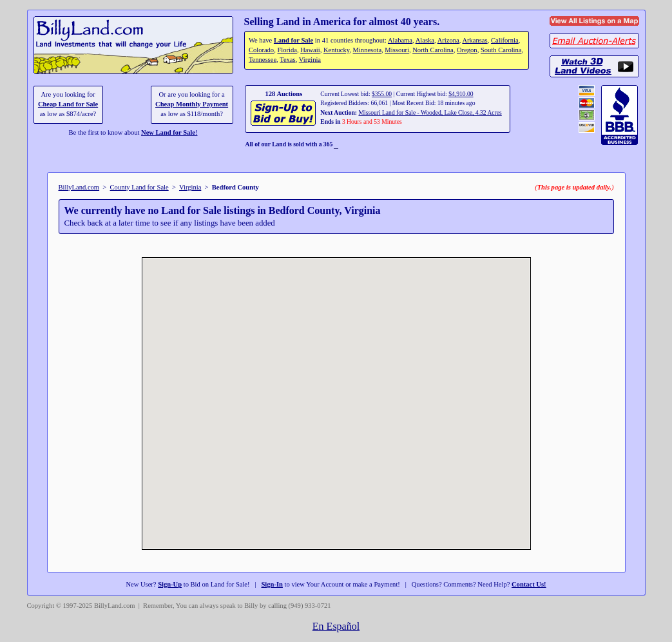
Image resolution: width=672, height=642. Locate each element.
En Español (336, 626)
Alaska (425, 40)
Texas (287, 60)
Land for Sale (293, 40)
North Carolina (433, 50)
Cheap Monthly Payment (192, 104)
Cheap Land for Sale (68, 104)
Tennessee (263, 60)
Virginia (310, 60)
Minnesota (368, 50)
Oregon (467, 50)
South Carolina (501, 50)
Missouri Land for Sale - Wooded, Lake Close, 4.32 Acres (430, 112)
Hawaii (310, 50)
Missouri (397, 50)
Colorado (261, 50)
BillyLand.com (79, 187)
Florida (287, 50)
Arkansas (475, 40)
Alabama (400, 40)
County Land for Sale (139, 187)
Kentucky (336, 50)
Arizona (448, 40)
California (505, 40)
